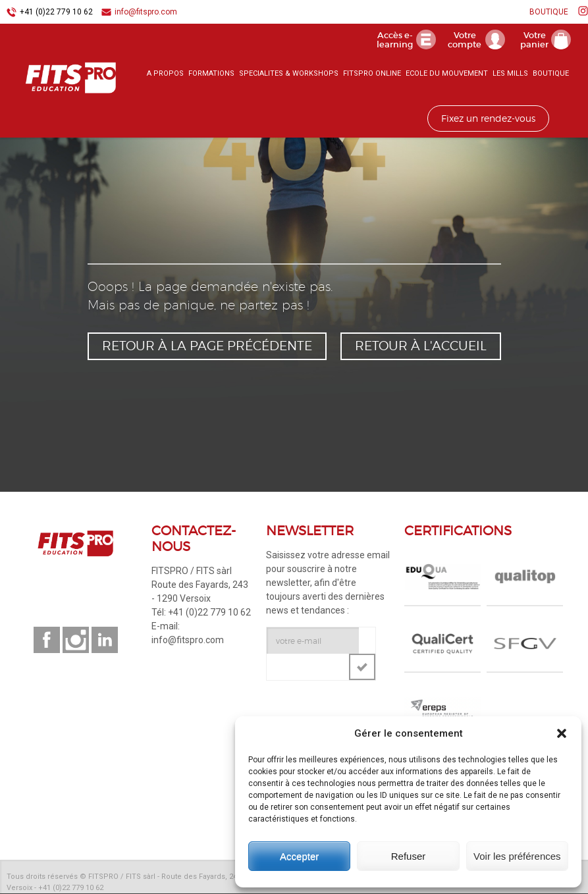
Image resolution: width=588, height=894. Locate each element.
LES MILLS (510, 75)
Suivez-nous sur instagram (76, 641)
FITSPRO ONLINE (372, 75)
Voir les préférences (517, 856)
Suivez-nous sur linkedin (105, 641)
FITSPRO (59, 80)
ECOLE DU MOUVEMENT (447, 75)
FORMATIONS (211, 75)
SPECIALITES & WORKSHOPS (289, 75)
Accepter (299, 856)
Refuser (409, 856)
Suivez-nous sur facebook (47, 641)
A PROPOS (165, 75)
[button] (562, 733)
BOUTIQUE (549, 12)
